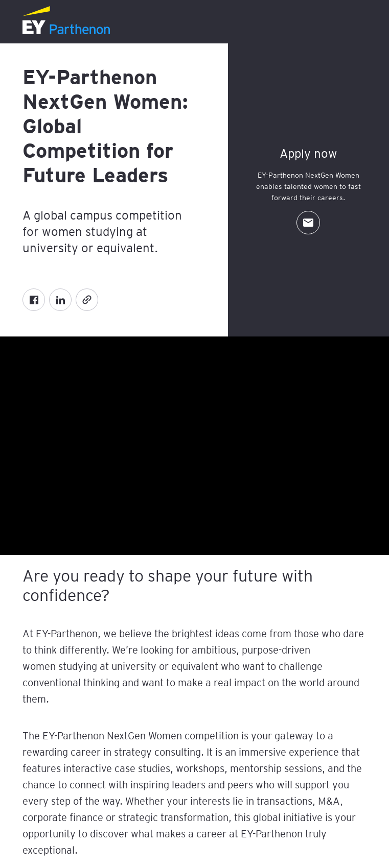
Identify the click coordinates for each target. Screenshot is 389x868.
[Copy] (87, 300)
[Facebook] (34, 300)
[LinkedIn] (60, 300)
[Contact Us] (308, 223)
